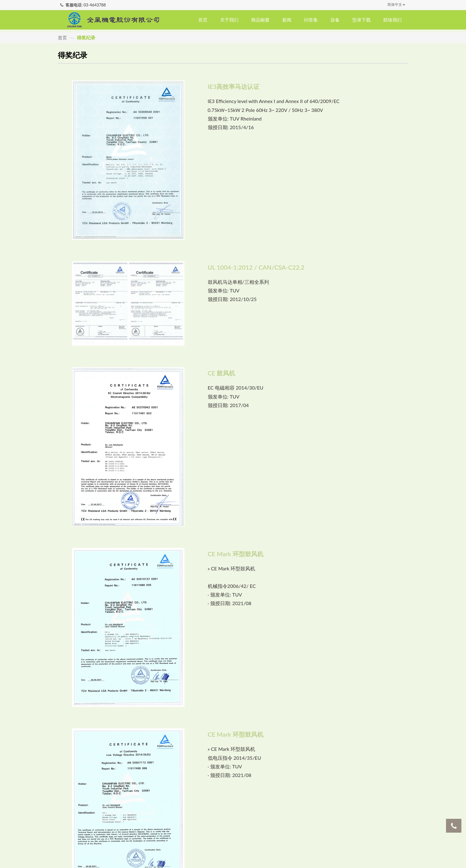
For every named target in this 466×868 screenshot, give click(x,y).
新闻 (287, 20)
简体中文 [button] (396, 4)
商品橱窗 (260, 20)
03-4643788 (95, 5)
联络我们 (393, 20)
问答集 (311, 20)
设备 (335, 20)
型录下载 (361, 20)
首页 (203, 20)
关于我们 (229, 20)
